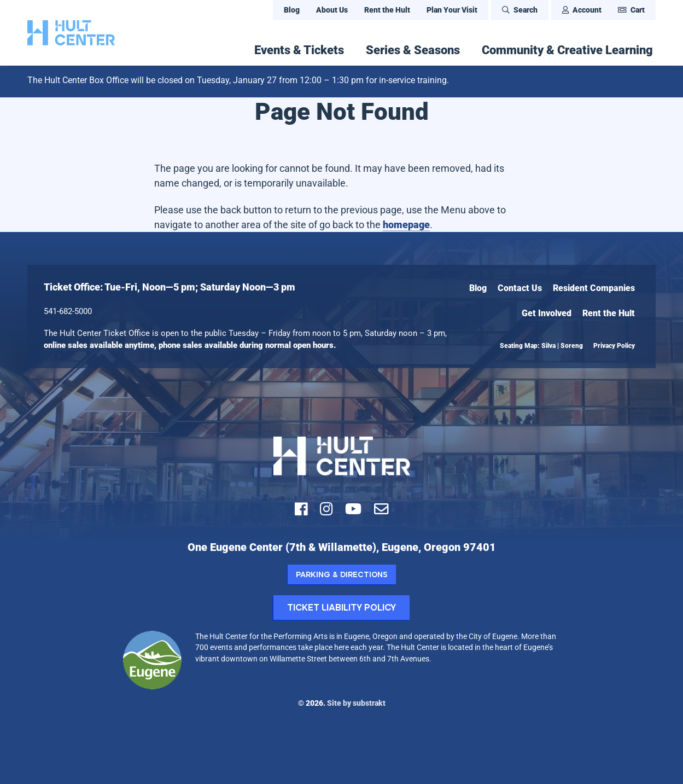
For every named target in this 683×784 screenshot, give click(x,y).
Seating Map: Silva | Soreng (541, 346)
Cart (631, 10)
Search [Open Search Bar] (520, 10)
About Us (332, 10)
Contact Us (520, 288)
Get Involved (547, 313)
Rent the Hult (387, 10)
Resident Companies (594, 288)
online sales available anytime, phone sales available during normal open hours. (190, 345)
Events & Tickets (299, 50)
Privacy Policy (614, 346)
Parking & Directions (342, 574)
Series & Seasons (413, 50)
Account (582, 10)
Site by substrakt (356, 703)
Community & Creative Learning (567, 50)
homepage (406, 225)
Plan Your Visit (452, 10)
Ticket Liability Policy (341, 607)
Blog (292, 10)
